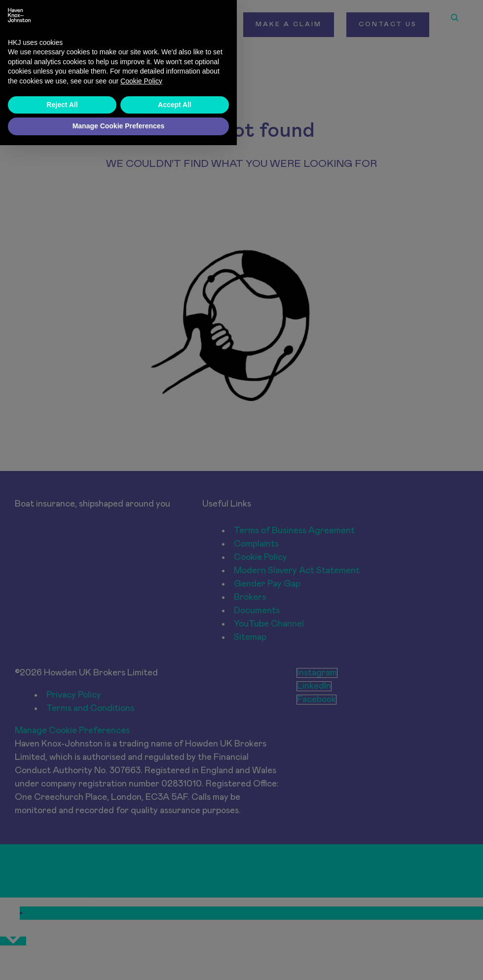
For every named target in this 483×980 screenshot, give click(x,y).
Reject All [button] (62, 940)
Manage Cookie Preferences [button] (119, 961)
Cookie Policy (141, 916)
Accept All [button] (175, 940)
